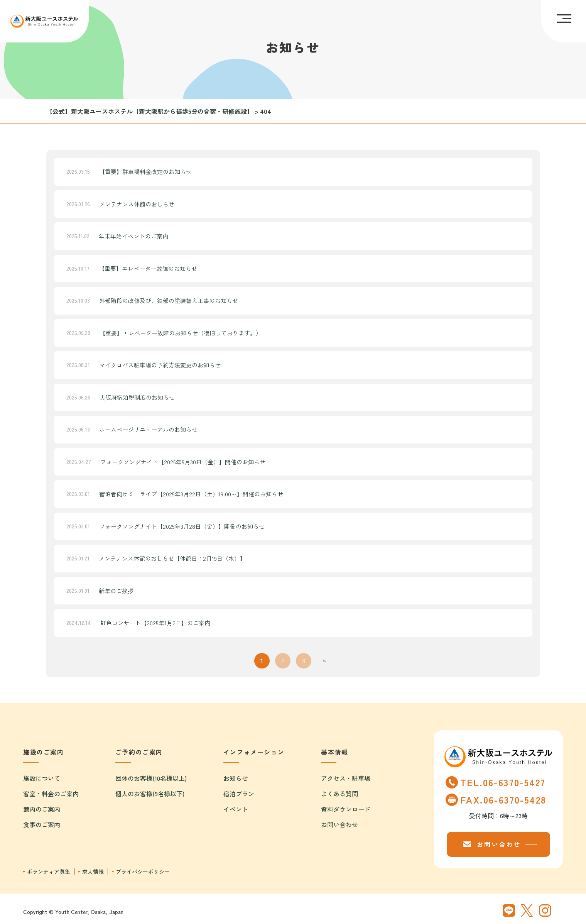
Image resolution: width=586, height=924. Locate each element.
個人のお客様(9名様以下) (150, 794)
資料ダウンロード (346, 809)
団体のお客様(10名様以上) (151, 778)
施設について (42, 778)
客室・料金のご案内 (51, 794)
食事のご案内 (42, 824)
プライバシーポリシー (143, 872)
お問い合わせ (339, 824)
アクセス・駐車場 (346, 778)
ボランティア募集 (49, 872)
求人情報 (93, 872)
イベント (236, 809)
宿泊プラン (239, 794)
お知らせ (236, 778)
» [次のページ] (324, 660)
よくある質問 (339, 794)
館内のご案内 (42, 809)
